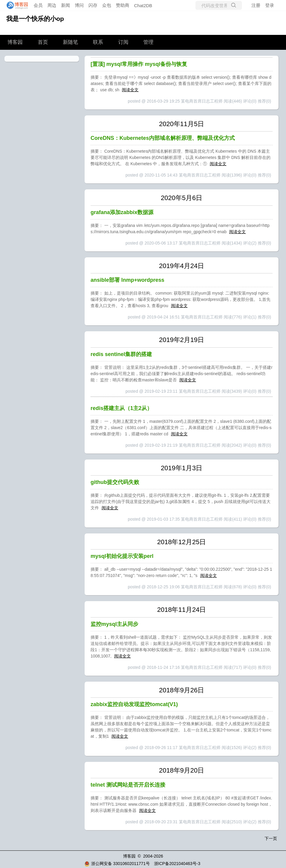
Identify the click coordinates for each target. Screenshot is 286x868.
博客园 (15, 42)
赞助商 (123, 5)
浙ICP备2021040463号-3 (177, 864)
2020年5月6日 (182, 198)
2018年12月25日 (182, 542)
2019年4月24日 (182, 266)
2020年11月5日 (182, 124)
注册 (256, 5)
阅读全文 (130, 90)
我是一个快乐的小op (35, 19)
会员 (38, 5)
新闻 (66, 5)
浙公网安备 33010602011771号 (117, 864)
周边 (52, 5)
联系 (98, 42)
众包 (107, 5)
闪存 (93, 5)
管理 (148, 42)
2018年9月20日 (182, 770)
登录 (270, 5)
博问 (79, 5)
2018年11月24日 (182, 610)
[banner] (15, 5)
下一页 (271, 838)
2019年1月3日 (182, 468)
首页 (43, 42)
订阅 (123, 42)
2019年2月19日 (182, 340)
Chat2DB (143, 6)
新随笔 (70, 42)
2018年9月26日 (182, 690)
